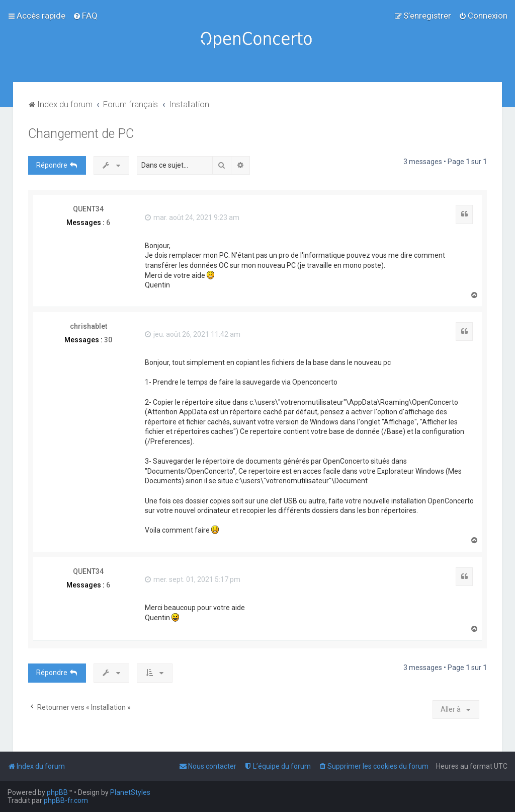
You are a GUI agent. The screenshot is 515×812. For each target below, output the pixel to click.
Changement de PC (81, 134)
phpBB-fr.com (66, 800)
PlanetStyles (130, 792)
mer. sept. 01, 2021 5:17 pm (193, 579)
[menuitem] (85, 16)
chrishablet (89, 326)
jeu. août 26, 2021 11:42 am (193, 334)
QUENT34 (88, 209)
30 (108, 340)
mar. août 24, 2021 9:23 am (192, 217)
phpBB (57, 792)
